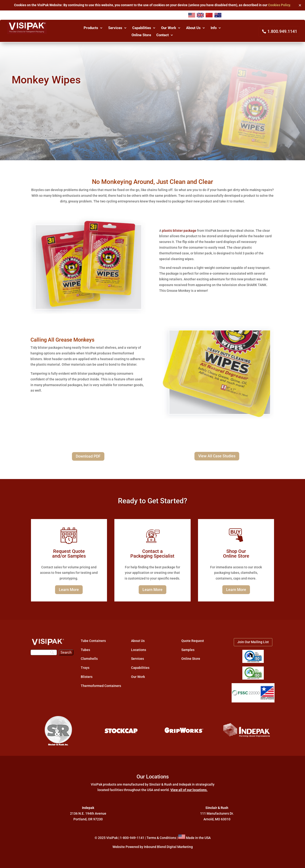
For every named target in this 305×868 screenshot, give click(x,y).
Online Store (141, 35)
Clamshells (89, 659)
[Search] (44, 652)
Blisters (87, 677)
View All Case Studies (217, 456)
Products (91, 28)
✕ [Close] (300, 5)
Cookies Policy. (280, 5)
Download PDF (88, 456)
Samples (188, 650)
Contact (163, 35)
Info (214, 28)
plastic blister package (179, 231)
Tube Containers (93, 641)
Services (115, 28)
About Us (193, 28)
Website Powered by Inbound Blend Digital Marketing (153, 847)
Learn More (69, 590)
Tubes (85, 650)
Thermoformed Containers (101, 686)
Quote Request (193, 641)
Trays (85, 668)
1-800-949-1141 (132, 838)
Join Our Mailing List (253, 642)
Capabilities (142, 28)
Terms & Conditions (161, 838)
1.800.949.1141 (282, 31)
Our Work (169, 28)
